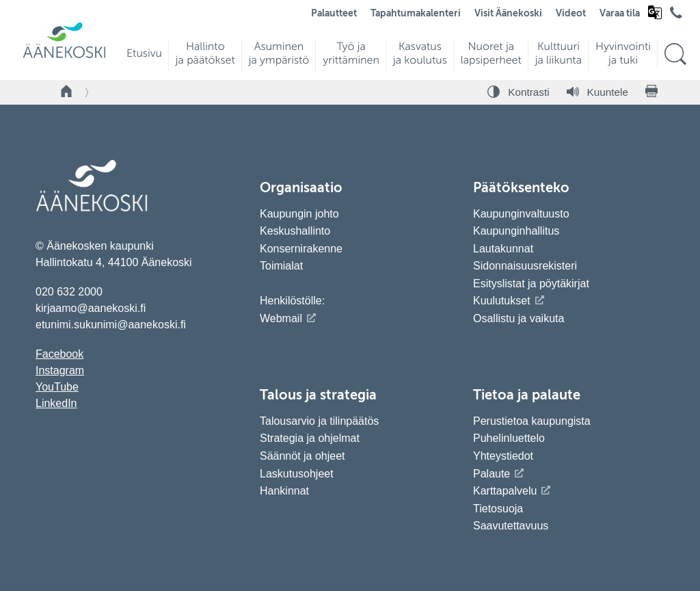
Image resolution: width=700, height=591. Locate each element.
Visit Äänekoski (508, 14)
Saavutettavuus (511, 526)
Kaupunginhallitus (516, 231)
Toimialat (281, 266)
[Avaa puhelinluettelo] (676, 16)
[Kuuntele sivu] (597, 92)
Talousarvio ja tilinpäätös (319, 421)
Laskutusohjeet (297, 474)
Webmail (281, 318)
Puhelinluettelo (509, 438)
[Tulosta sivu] (651, 92)
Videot (571, 14)
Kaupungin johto (299, 214)
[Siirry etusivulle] (64, 56)
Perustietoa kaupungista (532, 421)
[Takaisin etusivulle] (67, 92)
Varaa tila (620, 14)
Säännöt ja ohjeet (302, 456)
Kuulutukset (502, 301)
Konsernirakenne (301, 249)
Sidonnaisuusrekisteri (525, 266)
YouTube (57, 387)
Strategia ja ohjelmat (310, 438)
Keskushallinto (295, 231)
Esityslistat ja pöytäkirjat (531, 284)
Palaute (492, 474)
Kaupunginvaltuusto (521, 214)
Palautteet (334, 14)
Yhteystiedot (503, 456)
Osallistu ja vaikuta (519, 318)
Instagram (60, 370)
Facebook (59, 354)
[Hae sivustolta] (675, 54)
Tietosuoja (498, 509)
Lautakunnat (503, 249)
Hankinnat (286, 491)
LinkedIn (56, 403)
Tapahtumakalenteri (416, 14)
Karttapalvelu (505, 491)
